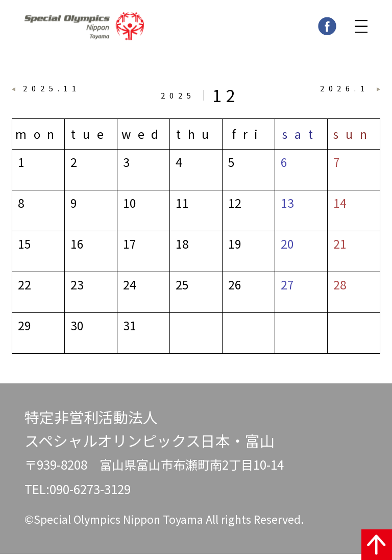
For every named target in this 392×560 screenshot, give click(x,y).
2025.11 (52, 92)
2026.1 (345, 92)
